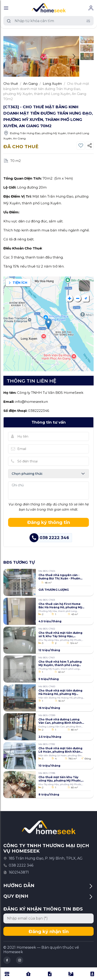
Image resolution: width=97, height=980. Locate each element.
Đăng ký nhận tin (49, 932)
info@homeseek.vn (32, 402)
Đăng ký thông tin (49, 522)
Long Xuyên (52, 84)
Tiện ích (18, 283)
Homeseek (13, 952)
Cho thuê (11, 84)
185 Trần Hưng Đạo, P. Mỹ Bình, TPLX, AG (46, 858)
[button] (74, 56)
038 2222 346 (21, 865)
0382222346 (39, 411)
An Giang (30, 84)
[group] (41, 56)
